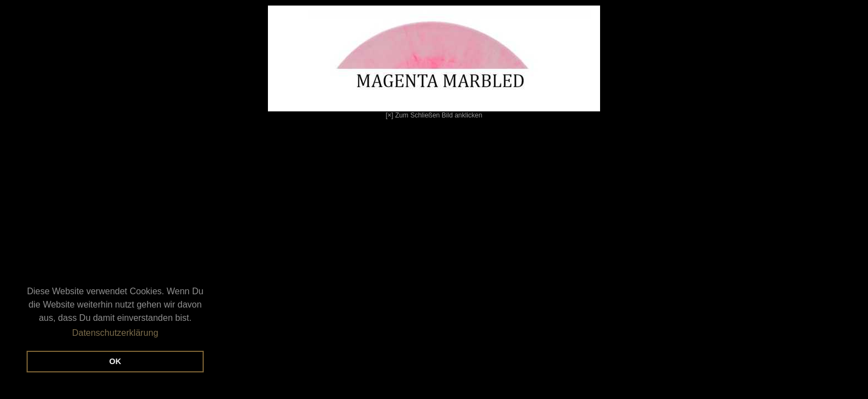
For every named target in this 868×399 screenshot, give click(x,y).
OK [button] (115, 361)
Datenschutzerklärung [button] (115, 333)
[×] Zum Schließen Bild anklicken (304, 62)
